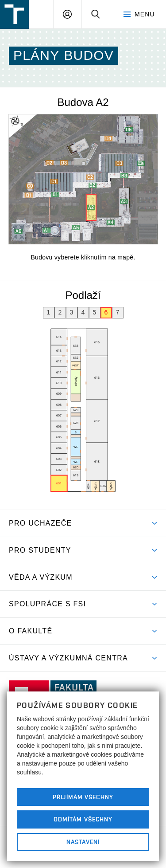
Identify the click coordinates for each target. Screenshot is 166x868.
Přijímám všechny (83, 797)
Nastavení (83, 842)
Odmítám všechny (83, 819)
